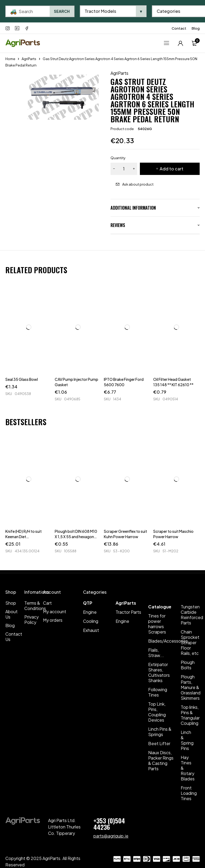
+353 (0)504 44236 (109, 824)
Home (10, 59)
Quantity (118, 158)
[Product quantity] (124, 169)
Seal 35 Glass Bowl (22, 379)
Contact (179, 28)
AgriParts (29, 59)
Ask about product (138, 184)
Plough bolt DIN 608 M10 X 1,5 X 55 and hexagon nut (76, 537)
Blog (196, 28)
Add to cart (172, 169)
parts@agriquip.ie (111, 836)
